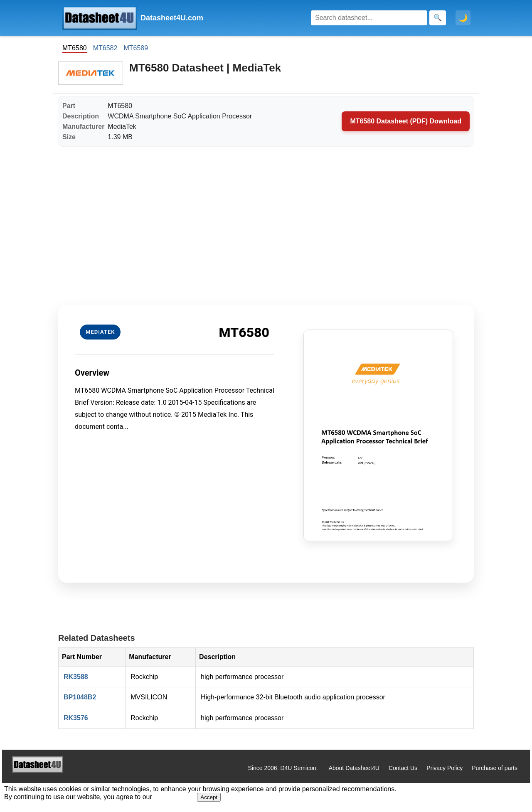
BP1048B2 (80, 697)
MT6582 (105, 48)
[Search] (369, 18)
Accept (209, 797)
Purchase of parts (495, 768)
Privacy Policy (445, 768)
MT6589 (136, 48)
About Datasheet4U (354, 768)
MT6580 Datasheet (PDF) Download (406, 121)
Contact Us (403, 768)
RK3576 (76, 718)
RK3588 (76, 677)
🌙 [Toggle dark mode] (463, 18)
